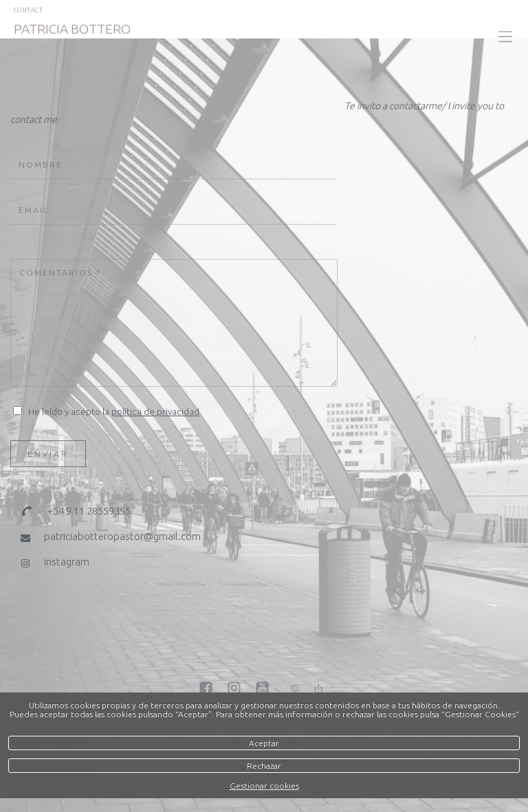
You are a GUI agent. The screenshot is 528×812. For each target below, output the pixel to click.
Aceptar (264, 743)
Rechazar (264, 766)
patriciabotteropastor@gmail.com (122, 536)
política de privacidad (155, 411)
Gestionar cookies (264, 786)
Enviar (48, 454)
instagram (67, 562)
